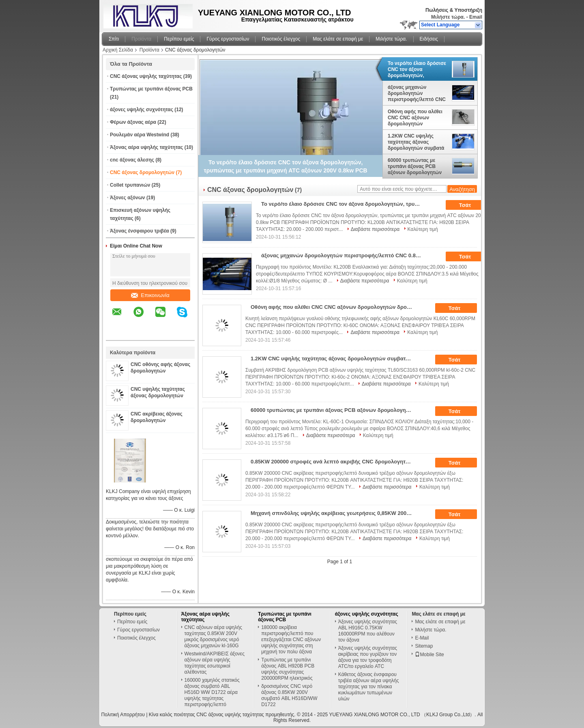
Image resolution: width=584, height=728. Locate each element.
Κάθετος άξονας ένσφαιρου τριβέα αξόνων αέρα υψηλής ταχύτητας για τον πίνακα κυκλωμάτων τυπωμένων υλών (369, 687)
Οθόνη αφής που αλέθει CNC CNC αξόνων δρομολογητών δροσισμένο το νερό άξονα (415, 118)
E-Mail (422, 638)
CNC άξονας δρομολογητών (142, 172)
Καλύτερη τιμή (423, 229)
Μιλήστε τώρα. (448, 17)
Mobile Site (429, 655)
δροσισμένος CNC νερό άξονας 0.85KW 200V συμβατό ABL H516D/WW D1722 (289, 695)
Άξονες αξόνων (128, 198)
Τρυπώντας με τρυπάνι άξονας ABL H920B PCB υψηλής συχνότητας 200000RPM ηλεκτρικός (288, 669)
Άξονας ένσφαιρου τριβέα (140, 231)
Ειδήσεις (429, 39)
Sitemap (424, 646)
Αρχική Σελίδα (118, 50)
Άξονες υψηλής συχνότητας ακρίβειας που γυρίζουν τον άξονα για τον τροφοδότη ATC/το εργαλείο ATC (368, 657)
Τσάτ (471, 205)
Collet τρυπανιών (130, 185)
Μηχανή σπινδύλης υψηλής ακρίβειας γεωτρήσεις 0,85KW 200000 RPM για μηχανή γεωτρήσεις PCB (334, 513)
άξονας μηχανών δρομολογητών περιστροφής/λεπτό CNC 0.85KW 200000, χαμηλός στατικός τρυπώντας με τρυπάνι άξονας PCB (417, 93)
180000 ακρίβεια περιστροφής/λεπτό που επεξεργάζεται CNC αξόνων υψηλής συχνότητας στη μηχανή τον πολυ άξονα (291, 640)
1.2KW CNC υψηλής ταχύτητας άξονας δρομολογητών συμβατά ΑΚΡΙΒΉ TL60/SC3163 (416, 142)
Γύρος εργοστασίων (228, 39)
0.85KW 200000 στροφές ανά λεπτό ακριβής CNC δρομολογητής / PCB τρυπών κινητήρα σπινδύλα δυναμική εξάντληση (334, 462)
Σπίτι (114, 39)
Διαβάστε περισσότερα (375, 229)
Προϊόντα (141, 39)
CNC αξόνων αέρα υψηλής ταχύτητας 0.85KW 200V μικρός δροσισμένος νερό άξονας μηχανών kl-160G (213, 636)
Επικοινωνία (150, 295)
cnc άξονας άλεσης (132, 160)
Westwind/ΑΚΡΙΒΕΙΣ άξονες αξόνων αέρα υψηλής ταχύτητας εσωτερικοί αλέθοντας (215, 663)
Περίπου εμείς (179, 39)
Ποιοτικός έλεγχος (281, 39)
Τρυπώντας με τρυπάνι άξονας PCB (151, 89)
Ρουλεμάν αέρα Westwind (140, 135)
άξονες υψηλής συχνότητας (142, 110)
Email (476, 17)
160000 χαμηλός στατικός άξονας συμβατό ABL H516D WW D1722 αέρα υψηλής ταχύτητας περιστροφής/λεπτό (212, 692)
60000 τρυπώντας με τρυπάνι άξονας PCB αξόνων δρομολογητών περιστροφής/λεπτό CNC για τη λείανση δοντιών (417, 166)
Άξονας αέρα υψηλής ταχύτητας (146, 147)
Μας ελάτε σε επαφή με (338, 39)
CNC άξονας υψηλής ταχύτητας (146, 76)
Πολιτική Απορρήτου (123, 715)
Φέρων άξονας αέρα (133, 122)
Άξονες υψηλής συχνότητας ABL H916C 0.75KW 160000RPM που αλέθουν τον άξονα (368, 631)
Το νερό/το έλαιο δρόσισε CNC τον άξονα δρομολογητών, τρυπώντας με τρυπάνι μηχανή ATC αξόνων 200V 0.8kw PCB (418, 69)
